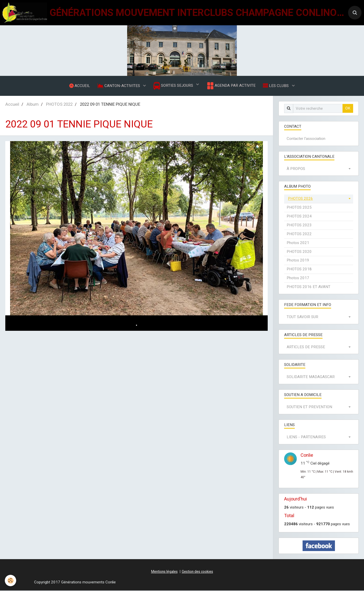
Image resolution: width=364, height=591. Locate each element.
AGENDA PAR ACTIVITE (231, 86)
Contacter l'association (306, 139)
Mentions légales (164, 572)
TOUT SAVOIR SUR (302, 317)
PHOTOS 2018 (299, 270)
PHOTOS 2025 (299, 208)
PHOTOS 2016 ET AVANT (309, 287)
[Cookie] (11, 581)
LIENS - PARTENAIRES (306, 437)
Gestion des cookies (197, 572)
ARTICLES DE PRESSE (306, 347)
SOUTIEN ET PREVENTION (309, 407)
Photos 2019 (298, 261)
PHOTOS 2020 (299, 252)
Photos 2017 (298, 278)
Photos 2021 (298, 243)
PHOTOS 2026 (300, 199)
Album (33, 105)
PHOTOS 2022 (59, 105)
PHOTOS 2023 (299, 226)
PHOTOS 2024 (299, 217)
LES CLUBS (277, 86)
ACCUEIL (79, 86)
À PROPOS (296, 169)
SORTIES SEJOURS (174, 86)
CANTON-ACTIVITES (119, 86)
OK (348, 109)
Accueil (12, 105)
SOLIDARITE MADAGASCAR (311, 377)
